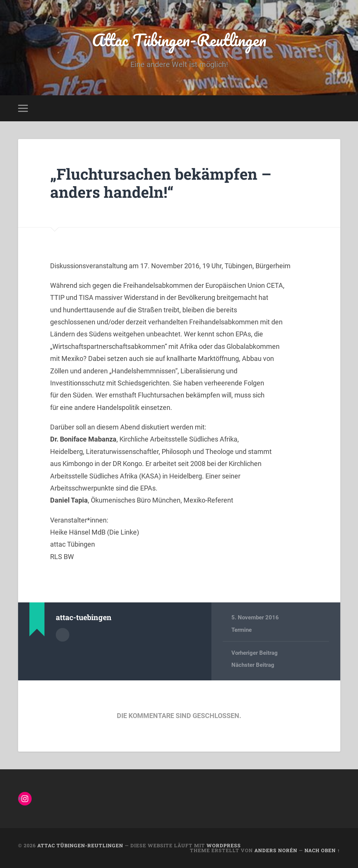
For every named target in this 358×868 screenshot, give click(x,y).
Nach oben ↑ (322, 850)
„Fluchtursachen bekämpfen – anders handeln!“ (161, 183)
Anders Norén (276, 850)
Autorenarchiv (63, 635)
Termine (242, 630)
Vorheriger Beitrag (255, 653)
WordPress (224, 845)
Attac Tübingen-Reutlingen (179, 40)
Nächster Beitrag (253, 665)
